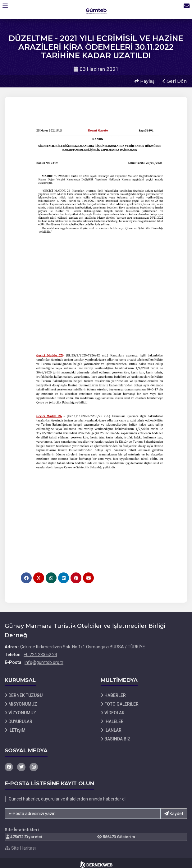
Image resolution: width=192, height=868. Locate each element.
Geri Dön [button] (174, 80)
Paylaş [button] (144, 80)
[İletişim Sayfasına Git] (183, 9)
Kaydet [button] (174, 810)
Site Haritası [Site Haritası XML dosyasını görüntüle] (20, 845)
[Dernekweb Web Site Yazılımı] (96, 861)
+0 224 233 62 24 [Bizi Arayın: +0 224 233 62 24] (40, 651)
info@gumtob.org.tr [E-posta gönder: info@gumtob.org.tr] (44, 659)
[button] (8, 9)
